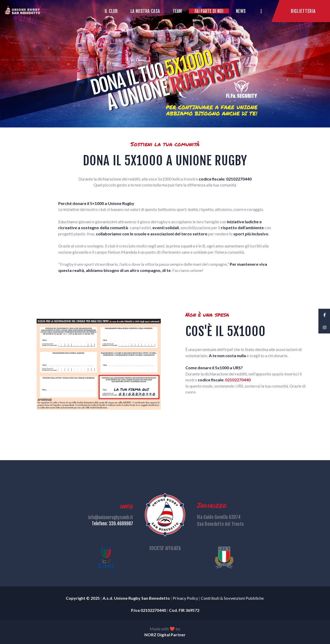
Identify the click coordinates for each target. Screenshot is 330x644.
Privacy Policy (185, 598)
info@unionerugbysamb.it (111, 517)
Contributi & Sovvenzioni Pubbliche (233, 598)
